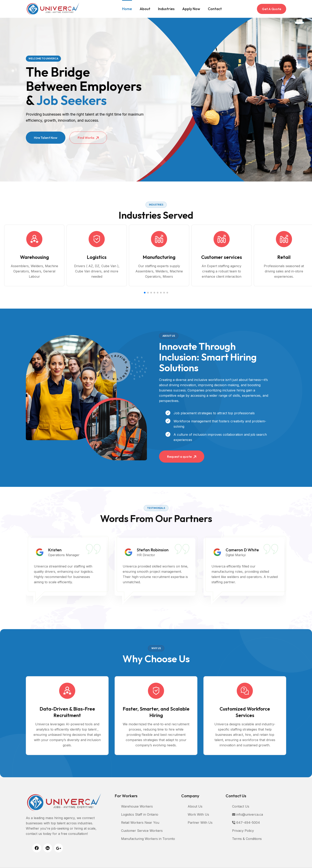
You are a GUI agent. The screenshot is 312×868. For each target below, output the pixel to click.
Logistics (97, 257)
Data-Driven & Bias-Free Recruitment (67, 712)
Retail (284, 257)
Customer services (222, 257)
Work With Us (198, 814)
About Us (195, 806)
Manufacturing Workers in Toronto (148, 839)
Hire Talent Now (46, 138)
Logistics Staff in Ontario (140, 814)
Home (127, 9)
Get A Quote (272, 9)
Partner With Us (200, 823)
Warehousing (34, 257)
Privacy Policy (243, 831)
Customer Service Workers (142, 831)
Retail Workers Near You (140, 823)
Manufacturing (159, 257)
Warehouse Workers (137, 806)
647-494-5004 (246, 823)
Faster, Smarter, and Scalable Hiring (156, 712)
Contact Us (241, 806)
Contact (215, 9)
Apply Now (191, 9)
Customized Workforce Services (245, 712)
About (145, 9)
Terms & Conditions (247, 839)
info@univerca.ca (248, 814)
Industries (166, 9)
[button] (145, 293)
